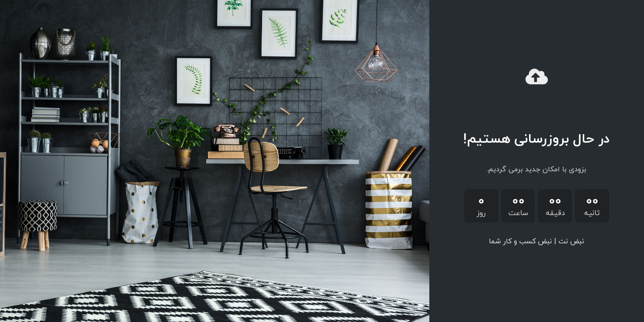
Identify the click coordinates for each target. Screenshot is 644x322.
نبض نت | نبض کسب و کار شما (536, 241)
